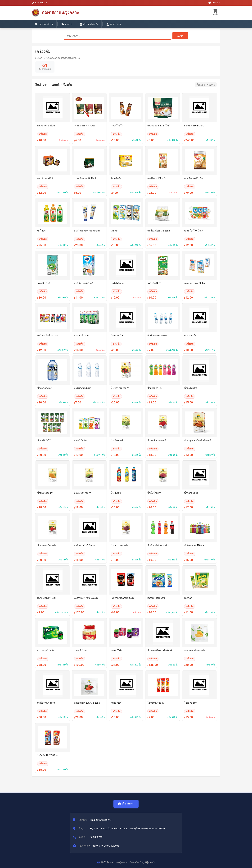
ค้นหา (180, 36)
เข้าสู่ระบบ (114, 24)
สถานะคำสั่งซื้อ (89, 24)
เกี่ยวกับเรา (126, 804)
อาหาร (67, 24)
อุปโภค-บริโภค (44, 24)
